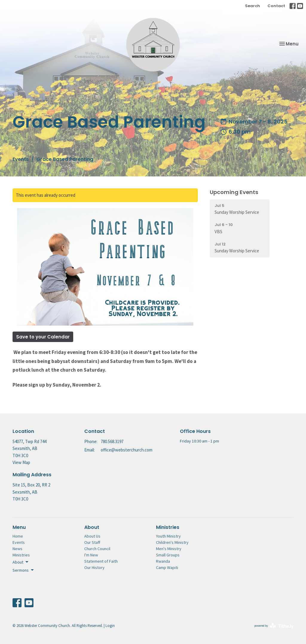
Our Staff (92, 542)
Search (253, 6)
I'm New (91, 555)
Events (21, 159)
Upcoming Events (234, 192)
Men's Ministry (169, 549)
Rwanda (163, 561)
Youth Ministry (168, 536)
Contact (276, 6)
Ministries (21, 555)
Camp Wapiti (167, 567)
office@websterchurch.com (127, 450)
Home (18, 536)
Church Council (97, 549)
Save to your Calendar (43, 337)
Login (110, 626)
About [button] (21, 562)
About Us (92, 536)
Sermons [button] (24, 570)
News (17, 549)
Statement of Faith (101, 561)
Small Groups (168, 555)
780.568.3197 (112, 441)
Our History (94, 567)
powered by (274, 626)
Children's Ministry (172, 542)
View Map (21, 462)
